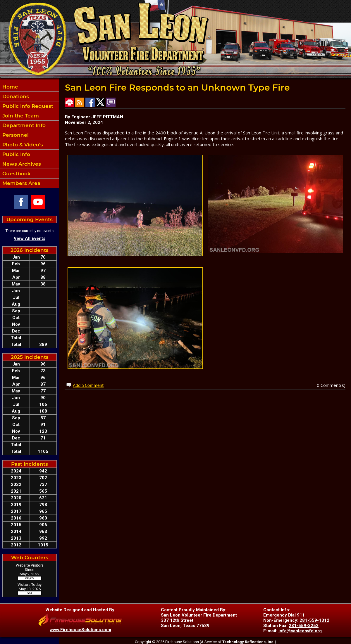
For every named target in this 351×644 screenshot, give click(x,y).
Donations (15, 96)
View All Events (30, 238)
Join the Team (20, 116)
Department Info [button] (23, 125)
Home (10, 87)
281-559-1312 (314, 620)
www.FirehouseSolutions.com (80, 630)
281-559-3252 (304, 626)
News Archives (21, 164)
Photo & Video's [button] (22, 145)
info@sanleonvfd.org (300, 631)
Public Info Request (27, 106)
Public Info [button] (16, 154)
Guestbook (16, 174)
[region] (30, 135)
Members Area (21, 183)
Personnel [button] (15, 135)
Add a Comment (88, 385)
